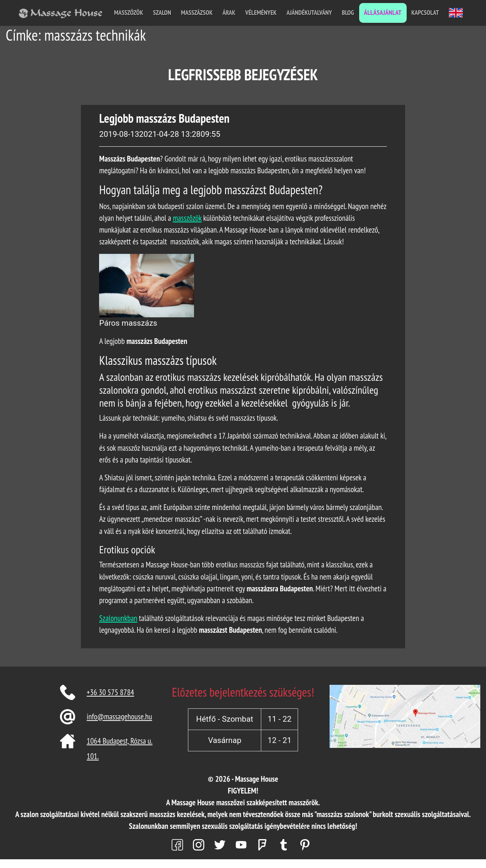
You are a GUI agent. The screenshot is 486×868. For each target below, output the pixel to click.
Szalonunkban (118, 618)
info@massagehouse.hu (119, 717)
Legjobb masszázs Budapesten (164, 118)
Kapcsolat (425, 13)
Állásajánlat (383, 13)
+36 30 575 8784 (110, 692)
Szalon (162, 13)
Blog (348, 13)
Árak (229, 13)
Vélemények (261, 13)
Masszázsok (197, 13)
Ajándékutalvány (309, 13)
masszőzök (187, 218)
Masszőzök (129, 13)
